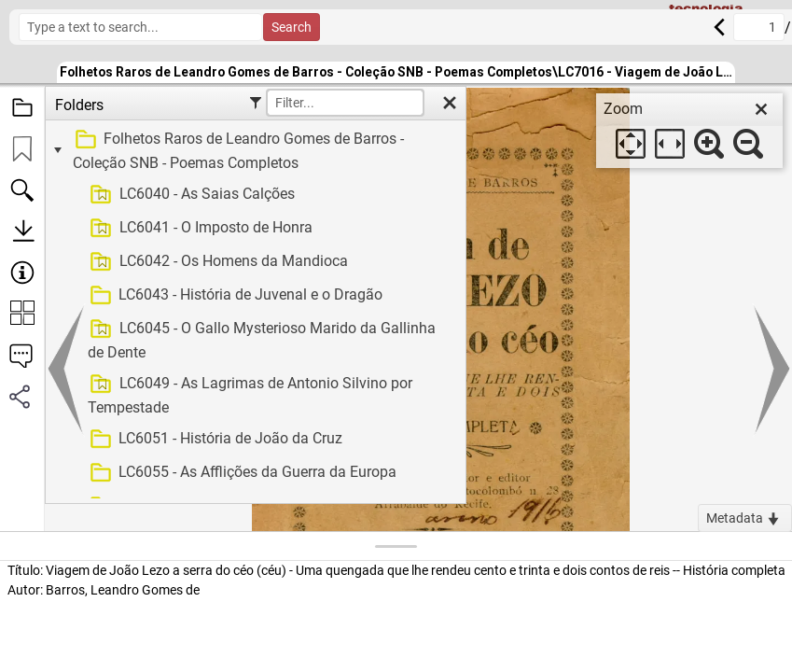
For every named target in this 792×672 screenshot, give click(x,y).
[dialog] (689, 131)
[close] (761, 109)
